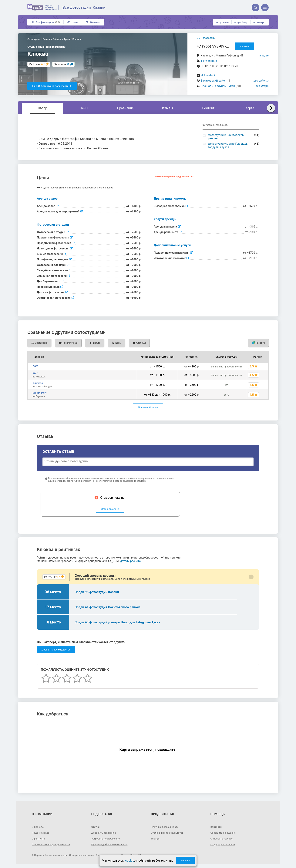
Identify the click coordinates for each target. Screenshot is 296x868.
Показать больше (148, 407)
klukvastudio (209, 75)
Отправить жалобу (222, 839)
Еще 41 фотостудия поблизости (52, 86)
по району (241, 22)
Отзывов (61, 64)
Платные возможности (165, 827)
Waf (35, 373)
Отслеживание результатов (168, 833)
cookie (130, 861)
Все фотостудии (46, 22)
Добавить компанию (104, 833)
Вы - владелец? (206, 38)
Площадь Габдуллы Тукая (218, 86)
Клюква (38, 383)
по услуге (223, 22)
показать (245, 46)
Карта (250, 108)
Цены (73, 22)
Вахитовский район (214, 81)
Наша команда (41, 833)
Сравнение (125, 108)
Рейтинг (208, 108)
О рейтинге (39, 839)
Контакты (216, 827)
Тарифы (156, 839)
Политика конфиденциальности (52, 844)
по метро (259, 22)
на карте (263, 56)
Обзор (43, 108)
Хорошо (185, 861)
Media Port (39, 393)
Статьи (96, 827)
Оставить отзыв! (110, 509)
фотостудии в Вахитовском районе (226, 137)
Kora (35, 366)
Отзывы (93, 22)
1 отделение (209, 61)
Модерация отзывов (223, 844)
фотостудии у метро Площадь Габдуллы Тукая (228, 145)
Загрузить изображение (106, 839)
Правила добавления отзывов (110, 844)
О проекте (38, 827)
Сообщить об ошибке (223, 833)
